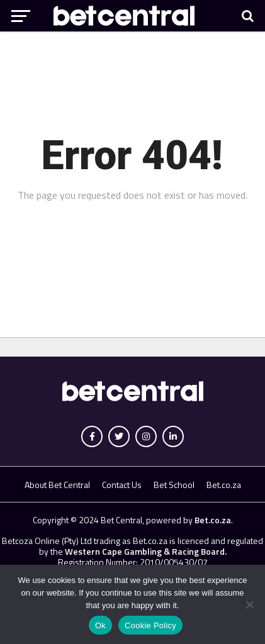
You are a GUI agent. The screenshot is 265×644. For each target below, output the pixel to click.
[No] (249, 604)
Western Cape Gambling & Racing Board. (145, 551)
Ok (100, 625)
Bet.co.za (224, 485)
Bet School (174, 485)
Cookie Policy (150, 625)
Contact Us (122, 485)
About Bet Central (57, 485)
